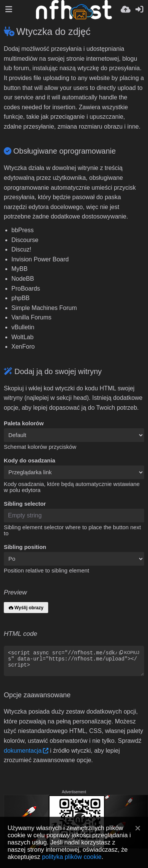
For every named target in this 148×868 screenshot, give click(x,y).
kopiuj (129, 653)
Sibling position (25, 547)
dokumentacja (23, 751)
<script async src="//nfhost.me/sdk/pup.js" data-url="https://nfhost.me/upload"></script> (74, 661)
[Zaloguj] (139, 9)
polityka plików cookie (72, 857)
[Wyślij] (126, 9)
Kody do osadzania (30, 461)
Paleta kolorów (24, 423)
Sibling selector (25, 504)
